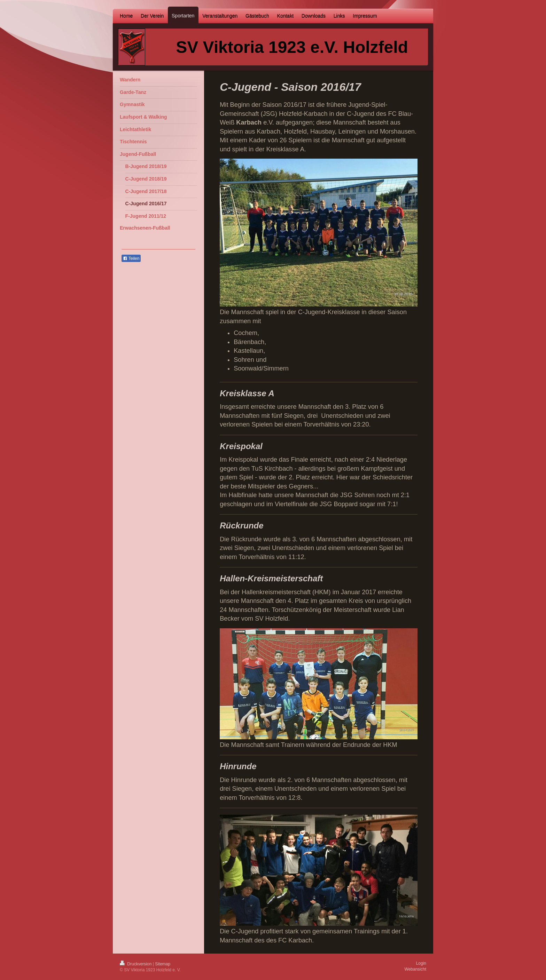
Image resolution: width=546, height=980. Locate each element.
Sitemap (163, 964)
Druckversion (136, 964)
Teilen (131, 258)
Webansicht (415, 969)
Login (421, 963)
